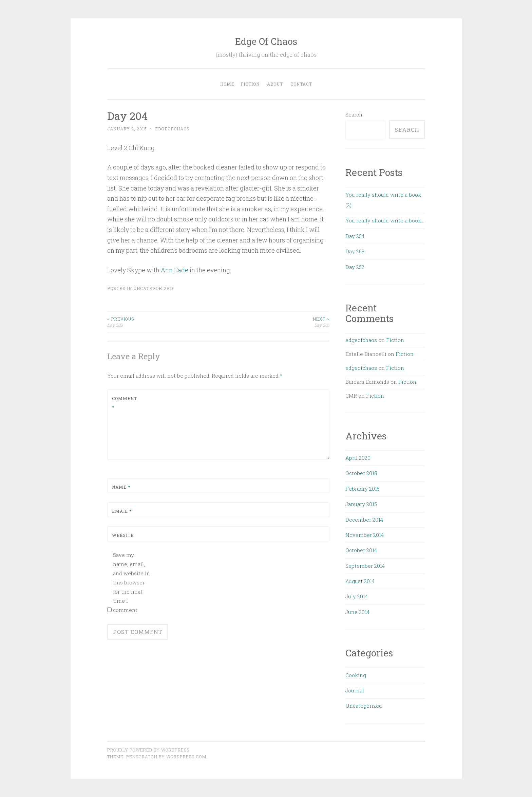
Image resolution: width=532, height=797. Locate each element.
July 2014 (357, 596)
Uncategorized (153, 288)
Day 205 (274, 322)
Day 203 (163, 322)
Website (123, 535)
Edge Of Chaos (266, 41)
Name (121, 487)
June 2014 (357, 612)
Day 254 (355, 236)
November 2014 (365, 535)
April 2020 (358, 458)
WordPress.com (186, 757)
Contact (301, 84)
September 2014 (365, 566)
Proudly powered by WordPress (148, 750)
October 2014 (361, 550)
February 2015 (363, 489)
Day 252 (355, 267)
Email (122, 511)
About (275, 84)
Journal (355, 690)
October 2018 (361, 473)
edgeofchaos (172, 129)
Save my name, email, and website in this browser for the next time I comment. (131, 582)
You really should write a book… (385, 220)
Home (227, 84)
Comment (125, 403)
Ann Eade (175, 270)
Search (354, 114)
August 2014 (360, 581)
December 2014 (364, 520)
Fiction (250, 84)
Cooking (356, 675)
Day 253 (355, 251)
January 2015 (361, 504)
